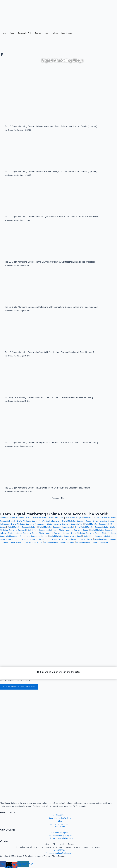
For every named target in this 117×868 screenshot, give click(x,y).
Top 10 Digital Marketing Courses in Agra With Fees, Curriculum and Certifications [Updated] (48, 488)
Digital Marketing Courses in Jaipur (90, 521)
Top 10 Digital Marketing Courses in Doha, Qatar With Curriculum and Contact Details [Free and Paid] (52, 217)
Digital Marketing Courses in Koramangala (82, 527)
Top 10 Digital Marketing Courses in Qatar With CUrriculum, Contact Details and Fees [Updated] (49, 352)
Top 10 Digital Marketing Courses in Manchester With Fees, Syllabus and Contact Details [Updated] (51, 126)
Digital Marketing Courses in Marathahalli (48, 524)
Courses (38, 33)
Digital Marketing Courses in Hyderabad (78, 542)
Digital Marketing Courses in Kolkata (26, 533)
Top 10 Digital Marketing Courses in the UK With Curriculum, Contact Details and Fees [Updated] (50, 262)
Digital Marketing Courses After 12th (51, 518)
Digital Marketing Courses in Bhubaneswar (87, 518)
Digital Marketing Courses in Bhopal (76, 530)
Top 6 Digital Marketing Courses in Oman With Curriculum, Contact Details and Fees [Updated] (49, 398)
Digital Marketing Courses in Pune (77, 536)
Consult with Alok (25, 33)
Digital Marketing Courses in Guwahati (42, 530)
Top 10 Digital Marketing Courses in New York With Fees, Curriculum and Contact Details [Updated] (51, 172)
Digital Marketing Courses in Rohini (59, 533)
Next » (64, 498)
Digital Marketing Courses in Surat (60, 539)
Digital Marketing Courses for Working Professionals (50, 521)
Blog (46, 33)
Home (4, 33)
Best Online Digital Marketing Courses (17, 518)
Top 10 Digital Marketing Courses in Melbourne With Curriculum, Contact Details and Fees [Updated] (51, 307)
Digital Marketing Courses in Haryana (92, 533)
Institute (55, 33)
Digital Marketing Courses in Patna (28, 539)
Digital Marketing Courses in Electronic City (87, 524)
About (12, 33)
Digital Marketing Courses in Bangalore (35, 545)
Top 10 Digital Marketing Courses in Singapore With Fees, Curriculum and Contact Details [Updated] (51, 443)
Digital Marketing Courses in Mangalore (43, 536)
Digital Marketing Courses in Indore (46, 527)
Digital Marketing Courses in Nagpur (43, 542)
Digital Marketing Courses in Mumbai (92, 539)
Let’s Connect (66, 33)
